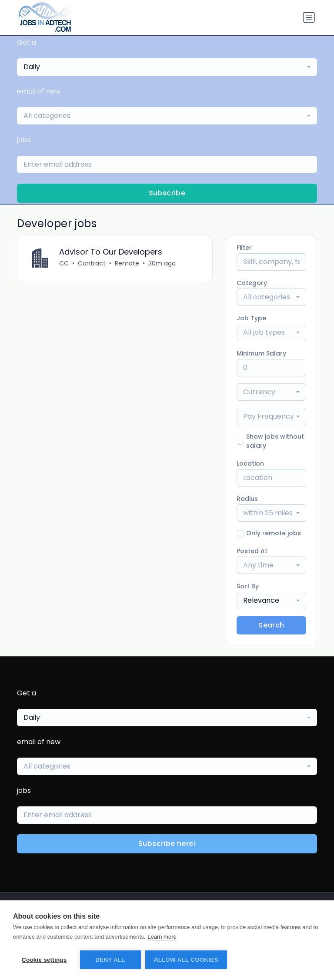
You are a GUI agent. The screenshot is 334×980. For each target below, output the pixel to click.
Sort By (248, 586)
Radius (247, 499)
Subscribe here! (167, 844)
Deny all (110, 960)
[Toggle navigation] (309, 17)
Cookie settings (44, 960)
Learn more (162, 937)
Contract (92, 263)
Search (271, 625)
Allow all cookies (186, 960)
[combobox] (167, 67)
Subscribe (167, 193)
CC (64, 263)
